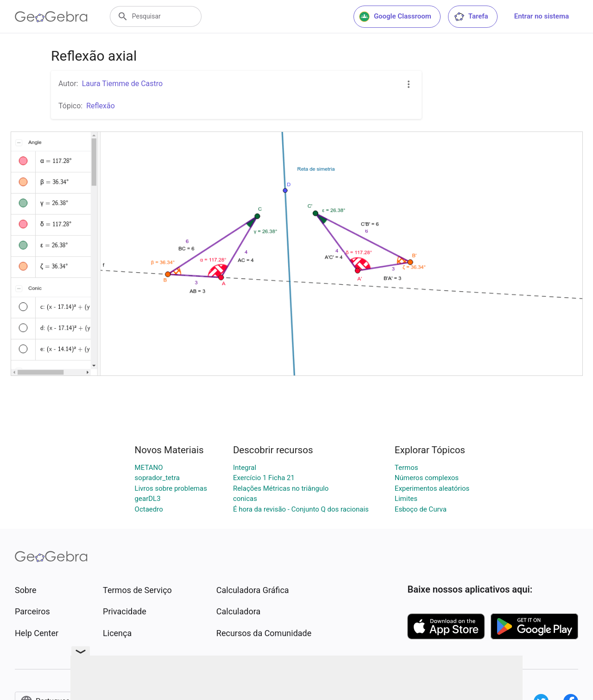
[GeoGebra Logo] (51, 17)
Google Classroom (395, 17)
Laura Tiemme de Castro (123, 84)
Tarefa (471, 17)
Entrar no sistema (542, 16)
